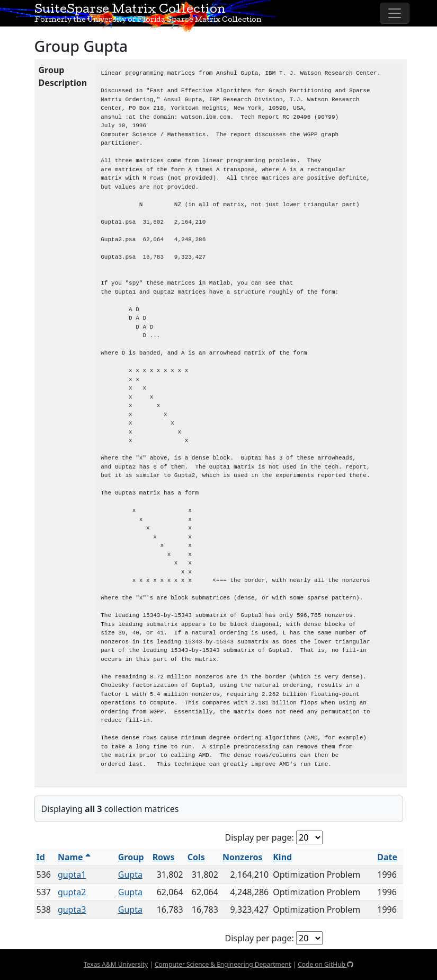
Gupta (130, 875)
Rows (164, 857)
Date (387, 857)
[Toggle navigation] (395, 13)
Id (41, 857)
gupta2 (72, 892)
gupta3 (72, 910)
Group (131, 857)
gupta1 (72, 875)
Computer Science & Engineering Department (223, 964)
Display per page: (260, 837)
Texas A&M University (116, 964)
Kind (282, 857)
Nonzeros (243, 857)
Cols (196, 857)
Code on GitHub (325, 964)
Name (74, 857)
